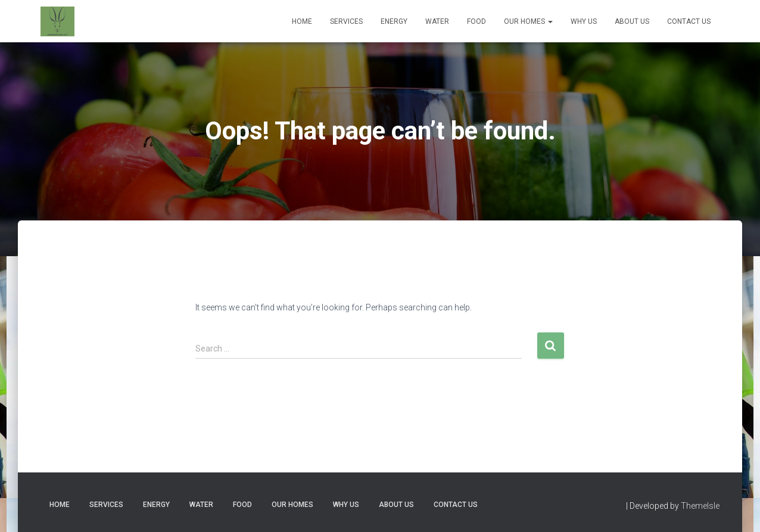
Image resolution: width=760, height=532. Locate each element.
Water (437, 21)
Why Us (584, 21)
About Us (632, 21)
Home (302, 21)
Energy (394, 21)
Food (476, 21)
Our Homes (528, 21)
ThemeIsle (700, 506)
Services (346, 21)
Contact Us (689, 21)
